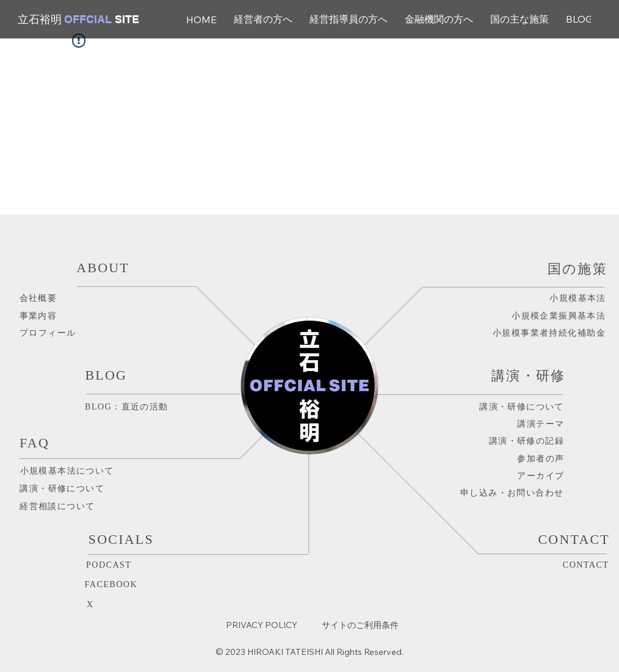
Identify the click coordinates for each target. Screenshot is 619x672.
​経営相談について (57, 506)
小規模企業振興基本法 (559, 316)
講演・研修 (528, 376)
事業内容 (38, 316)
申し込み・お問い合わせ (512, 493)
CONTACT (586, 565)
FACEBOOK (111, 584)
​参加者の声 (536, 458)
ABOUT (103, 268)
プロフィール (48, 333)
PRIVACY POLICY (262, 625)
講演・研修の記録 (527, 441)
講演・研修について (62, 488)
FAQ (34, 443)
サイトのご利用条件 (360, 625)
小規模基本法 (578, 298)
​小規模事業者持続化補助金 (549, 333)
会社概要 (38, 298)
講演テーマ (541, 424)
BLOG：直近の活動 (127, 406)
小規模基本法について (67, 471)
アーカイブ (541, 475)
